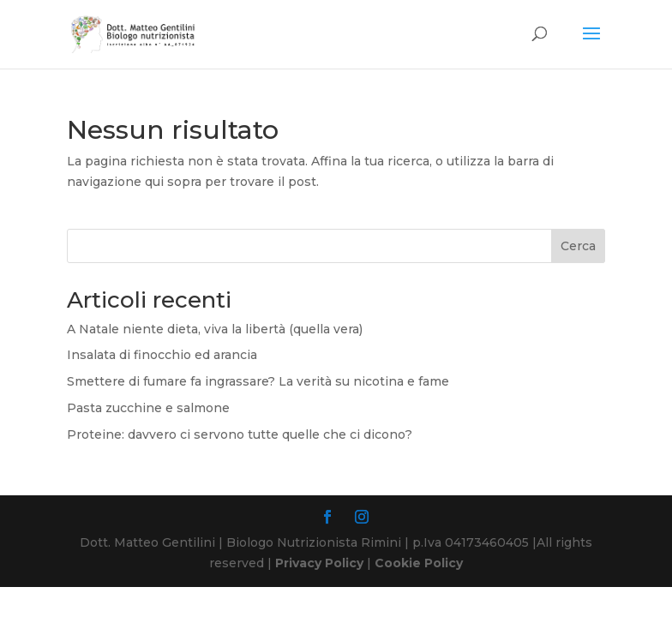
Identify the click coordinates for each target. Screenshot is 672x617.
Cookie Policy (419, 563)
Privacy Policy (319, 563)
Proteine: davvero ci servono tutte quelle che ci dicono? (240, 434)
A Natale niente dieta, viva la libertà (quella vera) (215, 329)
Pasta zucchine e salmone (148, 408)
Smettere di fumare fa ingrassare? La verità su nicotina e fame (258, 381)
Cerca (578, 246)
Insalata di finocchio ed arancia (162, 355)
